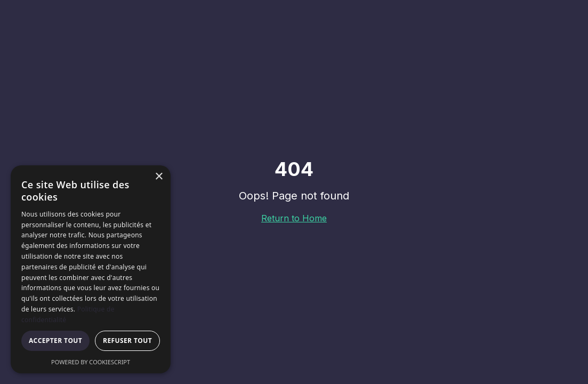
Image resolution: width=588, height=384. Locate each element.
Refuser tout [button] (127, 341)
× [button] (159, 177)
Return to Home (294, 218)
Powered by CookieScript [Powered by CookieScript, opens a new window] (91, 362)
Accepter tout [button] (55, 341)
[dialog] (91, 269)
